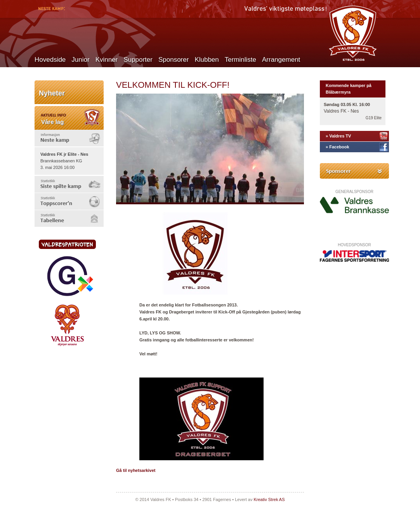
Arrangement (281, 60)
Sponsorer (174, 60)
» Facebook (338, 147)
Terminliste (240, 60)
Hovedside (50, 60)
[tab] (69, 138)
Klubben (207, 60)
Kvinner (107, 60)
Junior (80, 60)
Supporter (138, 60)
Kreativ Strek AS (269, 499)
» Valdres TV (338, 136)
